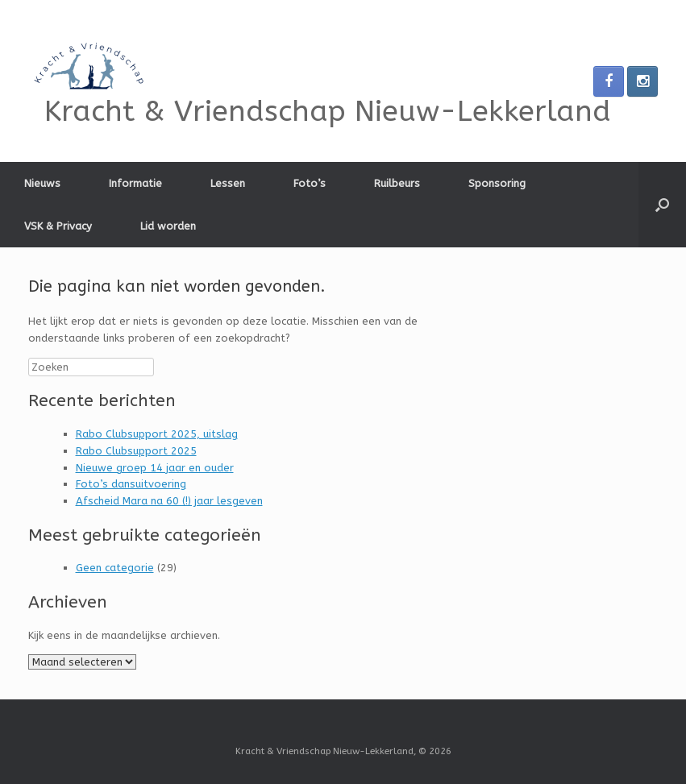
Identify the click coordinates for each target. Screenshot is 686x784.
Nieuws (42, 183)
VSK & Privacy (58, 226)
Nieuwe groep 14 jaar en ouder (155, 468)
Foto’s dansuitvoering (131, 484)
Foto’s (310, 183)
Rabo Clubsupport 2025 (136, 451)
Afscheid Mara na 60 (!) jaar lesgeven (169, 501)
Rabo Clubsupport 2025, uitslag (157, 434)
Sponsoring (497, 183)
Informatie (135, 183)
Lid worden (168, 226)
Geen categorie (115, 568)
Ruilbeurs (397, 183)
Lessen (228, 183)
